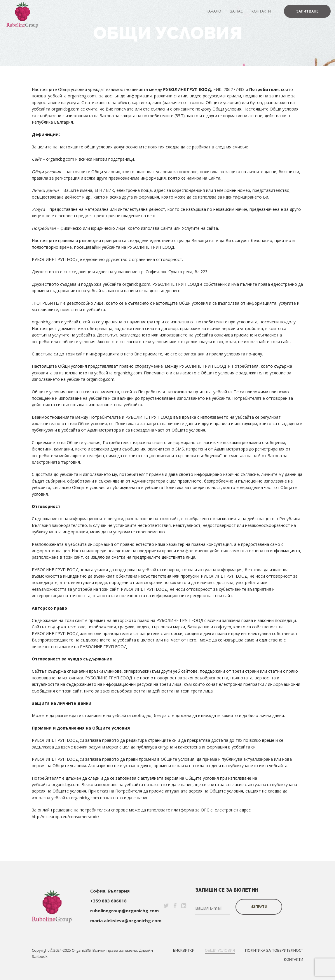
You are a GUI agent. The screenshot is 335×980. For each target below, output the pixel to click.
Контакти (261, 11)
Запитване (307, 11)
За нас (236, 11)
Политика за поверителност (274, 950)
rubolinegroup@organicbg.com (124, 911)
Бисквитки (184, 950)
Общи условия (220, 950)
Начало (213, 11)
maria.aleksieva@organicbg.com (126, 921)
